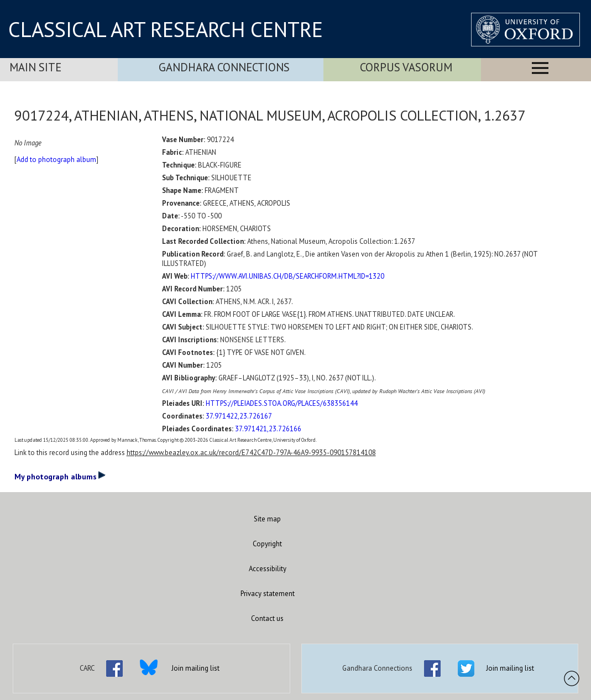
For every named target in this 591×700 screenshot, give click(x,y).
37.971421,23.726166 (268, 429)
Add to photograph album (56, 160)
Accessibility (268, 569)
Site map (267, 519)
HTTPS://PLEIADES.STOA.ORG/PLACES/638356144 (282, 403)
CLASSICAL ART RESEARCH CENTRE (166, 29)
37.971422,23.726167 (239, 416)
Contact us (267, 618)
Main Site (35, 67)
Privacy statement (268, 594)
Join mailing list (195, 668)
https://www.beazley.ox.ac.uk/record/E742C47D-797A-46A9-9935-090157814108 (251, 453)
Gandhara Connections (224, 67)
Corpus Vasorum (406, 67)
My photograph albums (60, 476)
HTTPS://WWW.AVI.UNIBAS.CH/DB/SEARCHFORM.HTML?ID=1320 (287, 276)
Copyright (267, 544)
